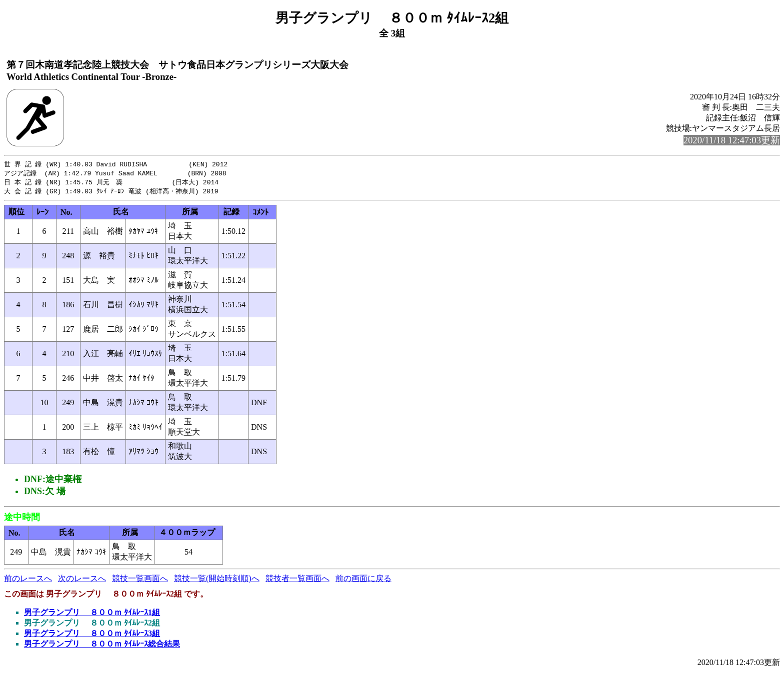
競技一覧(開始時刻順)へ (217, 580)
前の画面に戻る (363, 580)
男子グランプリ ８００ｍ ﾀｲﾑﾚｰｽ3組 (92, 635)
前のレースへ (28, 580)
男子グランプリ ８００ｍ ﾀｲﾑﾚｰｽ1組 (92, 614)
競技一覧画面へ (140, 580)
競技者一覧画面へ (297, 580)
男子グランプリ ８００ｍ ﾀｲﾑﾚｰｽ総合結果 (102, 646)
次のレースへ (82, 580)
